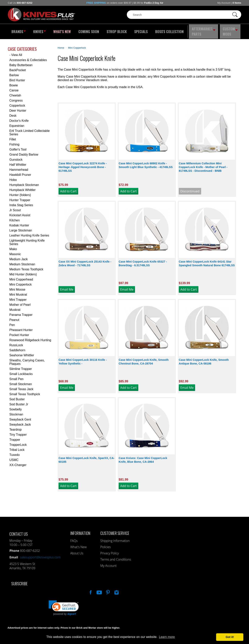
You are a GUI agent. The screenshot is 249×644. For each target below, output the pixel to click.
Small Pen (16, 376)
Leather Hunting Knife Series (29, 233)
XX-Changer (18, 462)
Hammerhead (19, 167)
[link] (64, 605)
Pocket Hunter (19, 332)
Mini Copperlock (21, 282)
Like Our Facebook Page (90, 589)
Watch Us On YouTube (99, 589)
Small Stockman (21, 381)
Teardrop (15, 427)
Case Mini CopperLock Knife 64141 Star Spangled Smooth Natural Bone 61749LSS (207, 261)
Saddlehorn (17, 347)
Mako (13, 246)
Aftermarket (203, 30)
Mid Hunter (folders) (23, 272)
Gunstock (16, 157)
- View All (16, 52)
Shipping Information (115, 538)
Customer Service (115, 530)
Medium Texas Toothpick (26, 267)
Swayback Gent (20, 417)
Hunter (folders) (20, 192)
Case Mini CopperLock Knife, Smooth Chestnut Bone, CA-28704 (144, 359)
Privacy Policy (110, 550)
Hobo (13, 177)
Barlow (14, 72)
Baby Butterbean (21, 62)
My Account (224, 3)
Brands (18, 30)
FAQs (74, 538)
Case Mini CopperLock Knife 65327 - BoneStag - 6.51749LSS (143, 261)
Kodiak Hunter (19, 223)
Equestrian (17, 123)
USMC (14, 457)
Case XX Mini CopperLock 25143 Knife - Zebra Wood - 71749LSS (85, 261)
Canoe (14, 88)
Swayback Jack (20, 422)
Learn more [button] (167, 637)
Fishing (14, 142)
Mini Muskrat (18, 292)
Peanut (14, 317)
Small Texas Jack (21, 386)
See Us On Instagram (116, 589)
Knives (40, 30)
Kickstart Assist (20, 212)
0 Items (237, 3)
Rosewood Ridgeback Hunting (30, 337)
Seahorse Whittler (22, 353)
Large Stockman (21, 228)
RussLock (16, 342)
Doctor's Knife (19, 118)
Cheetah (15, 93)
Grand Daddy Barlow (24, 152)
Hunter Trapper (20, 197)
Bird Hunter (17, 78)
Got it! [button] (230, 637)
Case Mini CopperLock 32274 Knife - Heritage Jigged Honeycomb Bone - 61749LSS (83, 164)
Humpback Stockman (24, 182)
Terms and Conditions (116, 557)
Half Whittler (18, 162)
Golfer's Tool (18, 147)
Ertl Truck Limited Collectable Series (29, 130)
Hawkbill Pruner (20, 172)
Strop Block (116, 30)
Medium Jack (18, 256)
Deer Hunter (18, 108)
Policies (106, 544)
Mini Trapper (18, 297)
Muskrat (15, 307)
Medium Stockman (22, 262)
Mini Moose (17, 287)
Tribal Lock (17, 447)
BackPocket (18, 67)
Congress (16, 98)
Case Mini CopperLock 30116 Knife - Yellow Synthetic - (83, 359)
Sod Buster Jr (19, 402)
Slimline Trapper (21, 366)
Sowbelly (16, 407)
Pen (12, 322)
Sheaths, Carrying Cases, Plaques (27, 359)
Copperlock (17, 103)
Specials (139, 30)
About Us (77, 550)
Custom (231, 30)
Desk (13, 113)
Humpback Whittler (22, 187)
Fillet (13, 137)
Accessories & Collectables (28, 57)
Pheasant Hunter (21, 327)
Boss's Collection (167, 30)
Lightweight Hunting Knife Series (27, 240)
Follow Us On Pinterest (108, 589)
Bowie (14, 83)
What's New (62, 30)
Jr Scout (15, 207)
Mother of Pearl (20, 302)
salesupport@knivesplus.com (40, 555)
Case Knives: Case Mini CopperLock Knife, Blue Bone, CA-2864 (143, 457)
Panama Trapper (21, 312)
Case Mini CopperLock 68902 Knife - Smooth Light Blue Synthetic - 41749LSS (146, 163)
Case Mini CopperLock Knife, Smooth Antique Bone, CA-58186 (204, 359)
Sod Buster (17, 396)
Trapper (15, 437)
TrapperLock (18, 442)
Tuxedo (14, 452)
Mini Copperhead (21, 277)
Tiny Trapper (18, 432)
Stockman (16, 412)
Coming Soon (88, 30)
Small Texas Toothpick (25, 391)
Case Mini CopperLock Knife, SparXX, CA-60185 (87, 457)
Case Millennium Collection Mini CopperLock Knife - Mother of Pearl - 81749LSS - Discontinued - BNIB (203, 164)
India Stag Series (21, 202)
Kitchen (14, 218)
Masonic (15, 251)
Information (80, 530)
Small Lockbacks (21, 371)
